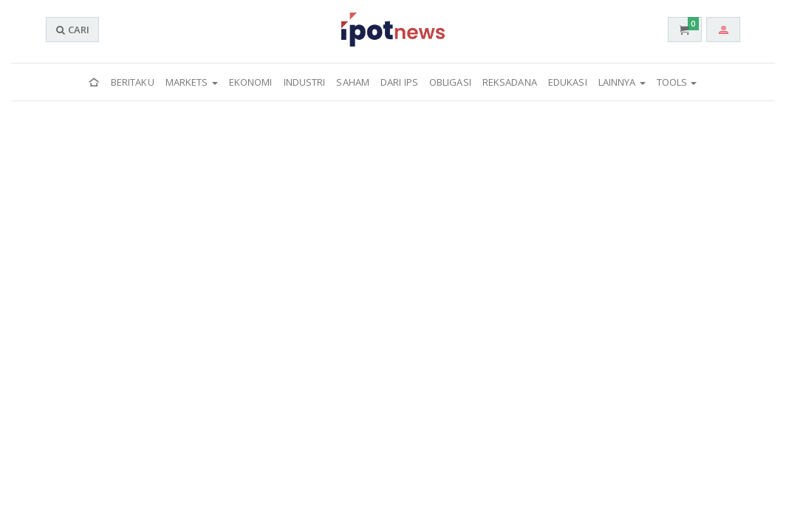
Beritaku (133, 82)
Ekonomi (251, 82)
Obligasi (450, 82)
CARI (72, 30)
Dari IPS (399, 82)
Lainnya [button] (622, 82)
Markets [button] (192, 82)
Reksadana (510, 82)
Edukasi (568, 82)
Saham (353, 82)
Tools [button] (677, 82)
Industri (305, 82)
